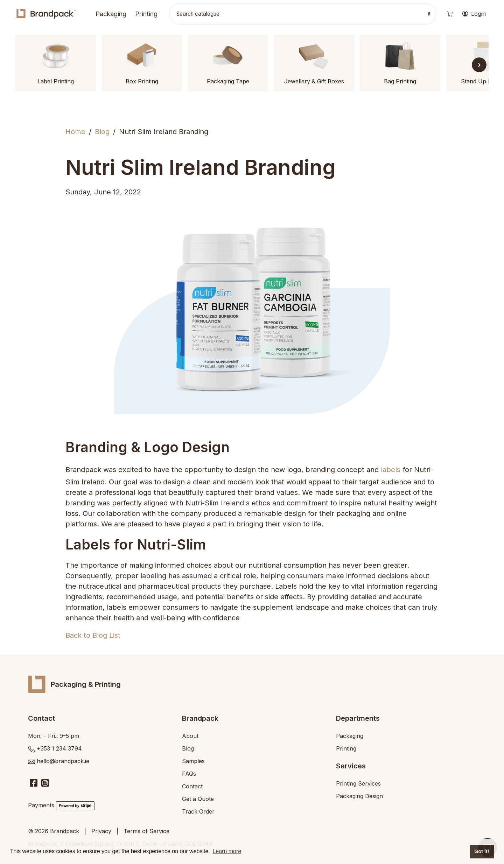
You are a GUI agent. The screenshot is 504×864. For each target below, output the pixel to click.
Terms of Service (146, 831)
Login (474, 14)
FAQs (189, 774)
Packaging (111, 14)
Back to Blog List (93, 635)
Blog (102, 132)
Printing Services (358, 783)
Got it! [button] (482, 851)
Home (75, 132)
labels (391, 470)
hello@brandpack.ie (63, 761)
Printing (146, 14)
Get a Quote (198, 799)
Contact (192, 786)
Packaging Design (359, 796)
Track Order (198, 811)
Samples (193, 761)
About (190, 736)
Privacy (101, 831)
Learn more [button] (227, 851)
